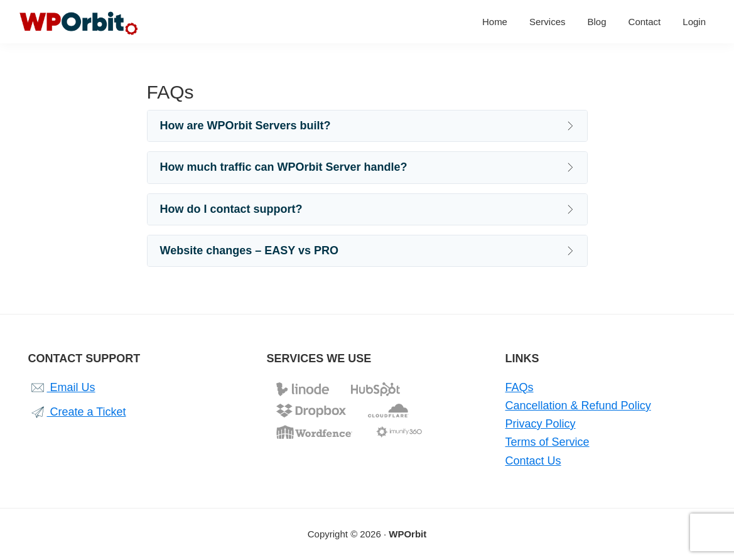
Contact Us (533, 461)
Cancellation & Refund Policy (578, 406)
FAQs (520, 387)
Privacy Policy (541, 424)
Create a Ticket (77, 412)
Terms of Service (548, 442)
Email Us (62, 387)
